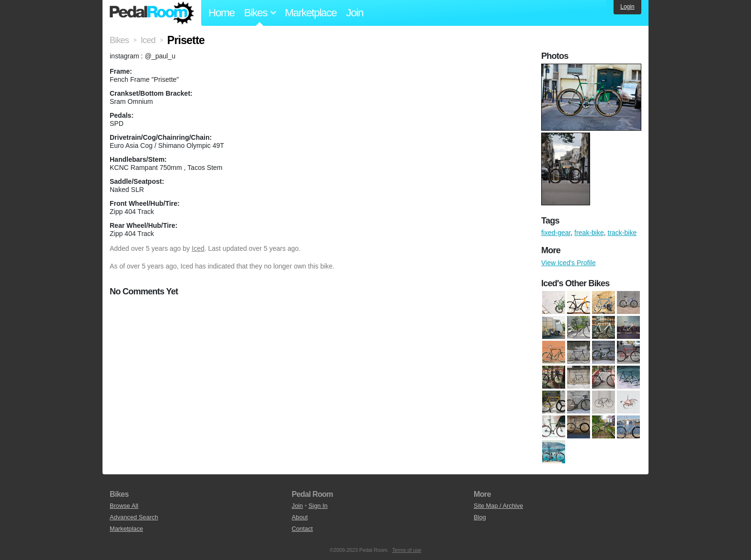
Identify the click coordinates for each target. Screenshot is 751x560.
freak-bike (589, 233)
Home (222, 13)
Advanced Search (134, 517)
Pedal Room (152, 13)
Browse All (124, 506)
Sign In (318, 506)
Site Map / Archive (498, 506)
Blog (480, 517)
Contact (302, 529)
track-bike (622, 233)
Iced (198, 248)
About (300, 517)
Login (627, 7)
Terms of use (407, 550)
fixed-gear (556, 233)
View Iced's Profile (569, 263)
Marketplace (311, 13)
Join (355, 13)
